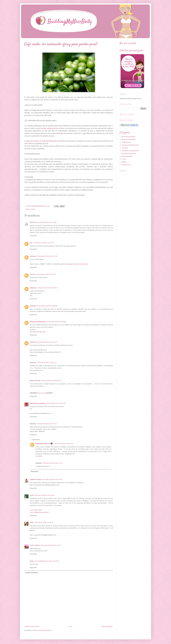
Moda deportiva (127, 156)
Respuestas (36, 439)
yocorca (32, 274)
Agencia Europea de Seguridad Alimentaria (43, 141)
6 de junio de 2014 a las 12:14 (50, 545)
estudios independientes (49, 128)
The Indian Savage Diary (38, 332)
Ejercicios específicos (129, 139)
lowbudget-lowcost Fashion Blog (77, 264)
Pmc (31, 243)
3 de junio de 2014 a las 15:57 (46, 274)
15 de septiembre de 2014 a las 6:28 (47, 561)
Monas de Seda (35, 380)
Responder (33, 236)
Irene (32, 522)
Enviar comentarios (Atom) (43, 630)
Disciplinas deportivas (129, 153)
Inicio (70, 626)
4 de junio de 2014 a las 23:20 (44, 495)
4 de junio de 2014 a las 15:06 (52, 479)
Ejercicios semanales (129, 137)
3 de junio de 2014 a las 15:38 (47, 256)
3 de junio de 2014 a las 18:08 (47, 306)
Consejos (125, 148)
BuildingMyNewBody (43, 443)
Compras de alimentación (130, 145)
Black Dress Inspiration (38, 403)
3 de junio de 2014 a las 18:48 (56, 322)
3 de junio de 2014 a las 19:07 (47, 342)
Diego (32, 561)
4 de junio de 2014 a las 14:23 (47, 424)
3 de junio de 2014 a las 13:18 (46, 222)
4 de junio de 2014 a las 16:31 (63, 443)
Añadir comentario (32, 573)
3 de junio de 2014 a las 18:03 (47, 288)
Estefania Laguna (36, 479)
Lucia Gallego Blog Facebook (39, 512)
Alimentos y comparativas (130, 151)
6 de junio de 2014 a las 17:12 (52, 463)
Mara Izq (33, 222)
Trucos (124, 159)
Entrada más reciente (32, 626)
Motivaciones (126, 142)
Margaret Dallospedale (38, 322)
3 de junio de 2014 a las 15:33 (44, 243)
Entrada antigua (107, 626)
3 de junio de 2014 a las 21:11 (47, 362)
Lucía (32, 495)
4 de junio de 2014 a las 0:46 (55, 403)
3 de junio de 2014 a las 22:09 (51, 380)
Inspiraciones (126, 165)
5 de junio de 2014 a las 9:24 (44, 522)
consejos (32, 209)
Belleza (124, 162)
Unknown (33, 256)
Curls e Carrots (35, 545)
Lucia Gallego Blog (36, 510)
